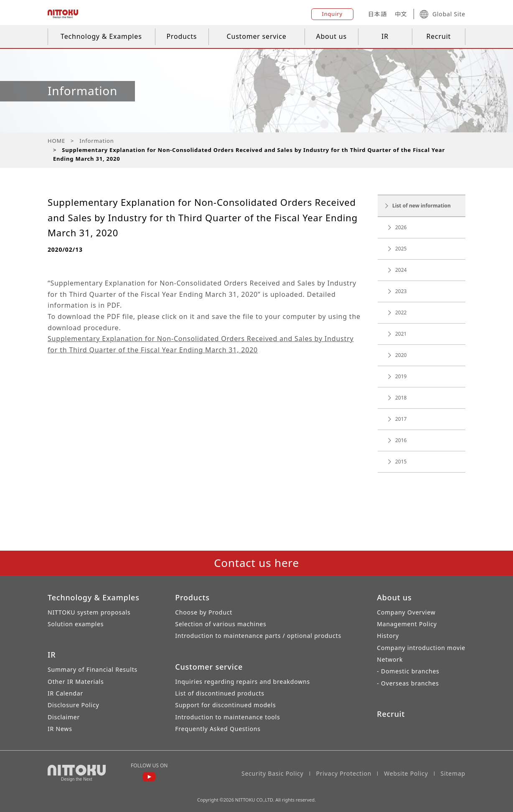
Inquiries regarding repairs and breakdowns (243, 682)
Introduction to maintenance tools (227, 717)
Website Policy (406, 773)
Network (390, 659)
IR (385, 36)
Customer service (257, 36)
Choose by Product (204, 612)
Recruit (438, 36)
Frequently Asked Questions (218, 729)
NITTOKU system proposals (89, 612)
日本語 (377, 14)
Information (97, 141)
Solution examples (76, 624)
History (388, 636)
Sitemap (453, 773)
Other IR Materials (76, 682)
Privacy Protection (344, 773)
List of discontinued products (220, 693)
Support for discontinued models (225, 705)
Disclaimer (64, 717)
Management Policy (407, 624)
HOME (56, 141)
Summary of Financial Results (93, 669)
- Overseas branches (408, 683)
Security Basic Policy (273, 773)
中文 (401, 14)
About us (331, 36)
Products (182, 36)
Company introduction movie (421, 648)
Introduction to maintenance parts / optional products (258, 636)
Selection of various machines (221, 624)
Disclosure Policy (73, 705)
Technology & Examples (101, 36)
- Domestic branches (408, 671)
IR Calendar (65, 693)
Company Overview (406, 612)
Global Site (443, 14)
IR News (60, 729)
